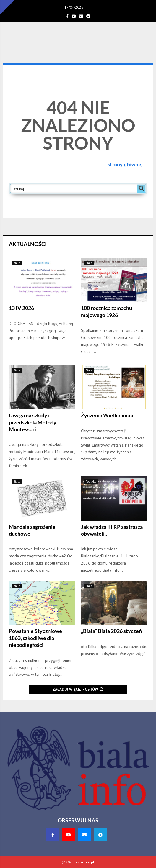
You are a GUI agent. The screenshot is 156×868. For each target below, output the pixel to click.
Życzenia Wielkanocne (108, 415)
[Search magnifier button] (142, 188)
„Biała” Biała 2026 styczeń (111, 631)
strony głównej (125, 164)
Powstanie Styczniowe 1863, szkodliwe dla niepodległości (35, 638)
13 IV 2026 (21, 308)
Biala (17, 263)
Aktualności (28, 244)
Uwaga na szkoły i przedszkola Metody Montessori (33, 422)
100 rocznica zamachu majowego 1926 (107, 311)
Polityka (91, 481)
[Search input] (74, 188)
